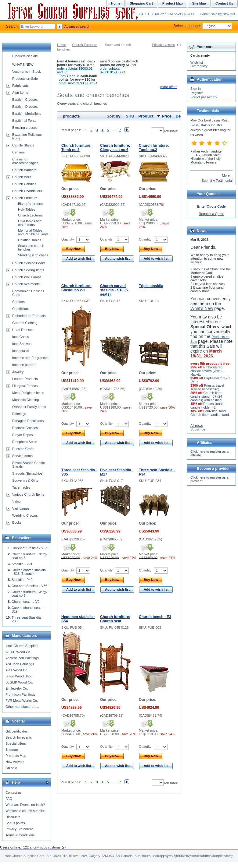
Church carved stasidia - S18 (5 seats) (114, 290)
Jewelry (18, 372)
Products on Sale (25, 56)
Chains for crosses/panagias (25, 161)
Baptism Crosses (25, 100)
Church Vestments (26, 284)
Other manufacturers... (22, 707)
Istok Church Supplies (22, 646)
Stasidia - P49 (22, 580)
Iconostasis (21, 351)
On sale (11, 768)
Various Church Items (28, 494)
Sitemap (12, 750)
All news (197, 426)
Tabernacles (21, 487)
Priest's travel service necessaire (207, 387)
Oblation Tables (30, 240)
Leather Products (25, 379)
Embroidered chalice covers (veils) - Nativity (207, 371)
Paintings (19, 414)
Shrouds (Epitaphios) (28, 473)
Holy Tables (27, 209)
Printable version (164, 45)
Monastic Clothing (25, 400)
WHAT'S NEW (23, 65)
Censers (18, 152)
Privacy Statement (19, 829)
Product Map (173, 3)
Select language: (203, 26)
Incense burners (24, 365)
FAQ (9, 799)
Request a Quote (211, 214)
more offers (169, 87)
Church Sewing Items (28, 270)
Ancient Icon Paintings (22, 658)
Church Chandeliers (27, 191)
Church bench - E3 (155, 617)
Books (17, 522)
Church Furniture (85, 45)
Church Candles (24, 184)
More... (227, 175)
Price (167, 116)
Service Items (22, 456)
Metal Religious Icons (28, 393)
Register (197, 93)
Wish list (197, 62)
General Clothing (25, 323)
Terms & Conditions (20, 835)
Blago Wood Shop (19, 676)
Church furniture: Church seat (115, 619)
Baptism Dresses (25, 107)
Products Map (16, 756)
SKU (130, 116)
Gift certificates (17, 731)
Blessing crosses (25, 128)
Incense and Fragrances (30, 358)
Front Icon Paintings (20, 694)
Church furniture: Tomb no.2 (154, 148)
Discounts (13, 817)
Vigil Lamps (21, 508)
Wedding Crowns (25, 515)
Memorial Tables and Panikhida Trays (33, 232)
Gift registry (199, 66)
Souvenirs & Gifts (25, 480)
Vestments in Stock (27, 72)
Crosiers (18, 302)
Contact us (14, 792)
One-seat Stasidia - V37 (29, 548)
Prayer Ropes (22, 435)
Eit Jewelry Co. (17, 688)
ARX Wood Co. (17, 670)
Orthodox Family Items (29, 407)
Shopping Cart (141, 3)
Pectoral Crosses (25, 428)
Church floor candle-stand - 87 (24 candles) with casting (206, 396)
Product (146, 116)
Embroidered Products (29, 316)
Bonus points (15, 823)
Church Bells (22, 177)
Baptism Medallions (27, 114)
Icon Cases (21, 337)
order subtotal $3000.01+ (77, 83)
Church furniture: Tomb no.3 (76, 148)
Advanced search (77, 26)
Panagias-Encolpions (28, 421)
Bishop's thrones (30, 204)
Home (61, 45)
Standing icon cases (33, 255)
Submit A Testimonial (217, 181)
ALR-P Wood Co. (18, 652)
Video (16, 501)
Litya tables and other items (30, 223)
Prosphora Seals (25, 442)
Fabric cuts (20, 86)
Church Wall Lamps (27, 277)
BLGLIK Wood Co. (19, 682)
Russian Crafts (23, 449)
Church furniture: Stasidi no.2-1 (76, 288)
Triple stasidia (151, 286)
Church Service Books (29, 263)
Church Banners (24, 170)
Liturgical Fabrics (25, 386)
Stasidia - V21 (22, 564)
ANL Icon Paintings (20, 664)
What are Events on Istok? (25, 805)
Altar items (20, 93)
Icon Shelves (22, 344)
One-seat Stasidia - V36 (29, 586)
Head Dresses (23, 330)
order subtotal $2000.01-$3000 (112, 70)
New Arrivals (15, 762)
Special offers (16, 743)
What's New (202, 308)
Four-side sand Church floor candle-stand (210, 413)
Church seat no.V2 (25, 602)
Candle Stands (23, 145)
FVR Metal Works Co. (22, 701)
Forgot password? (204, 97)
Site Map (199, 3)
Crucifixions (21, 309)
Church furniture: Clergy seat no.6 (115, 148)
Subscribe (198, 429)
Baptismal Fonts (24, 121)
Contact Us (224, 3)
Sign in (196, 89)
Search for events (19, 737)
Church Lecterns (30, 215)
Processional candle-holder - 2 (206, 406)
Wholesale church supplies (25, 811)
